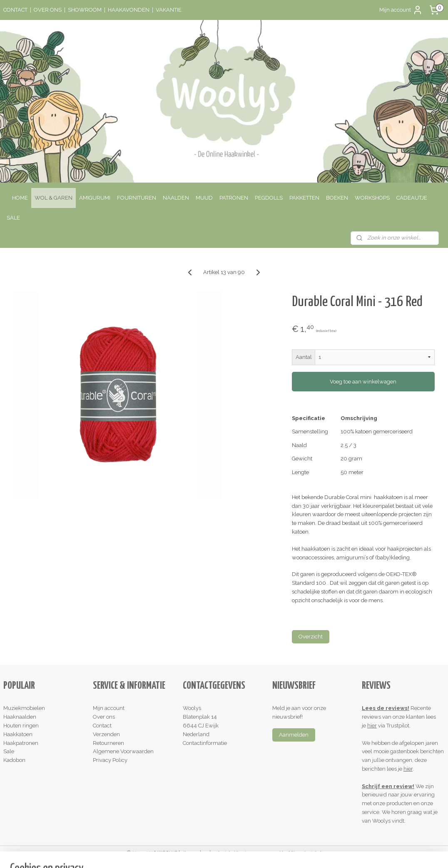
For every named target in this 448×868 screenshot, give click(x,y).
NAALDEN (176, 198)
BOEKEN (337, 198)
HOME (20, 198)
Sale (9, 751)
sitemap (190, 853)
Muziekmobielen (24, 708)
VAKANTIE (169, 10)
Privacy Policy (110, 760)
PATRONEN (234, 198)
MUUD (204, 198)
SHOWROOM (85, 10)
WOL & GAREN (54, 198)
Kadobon (14, 760)
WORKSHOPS (372, 198)
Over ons (104, 717)
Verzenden (106, 734)
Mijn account (401, 10)
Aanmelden (294, 735)
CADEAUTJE (412, 198)
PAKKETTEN (304, 198)
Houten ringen (21, 726)
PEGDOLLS (269, 198)
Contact (102, 726)
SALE (13, 218)
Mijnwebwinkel (305, 853)
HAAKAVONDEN (129, 10)
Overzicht (311, 637)
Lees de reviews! (386, 708)
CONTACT (15, 10)
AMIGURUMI (95, 198)
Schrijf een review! (388, 786)
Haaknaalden (20, 717)
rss (205, 853)
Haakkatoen (18, 734)
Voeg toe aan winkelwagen (363, 382)
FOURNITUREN (137, 198)
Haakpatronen (21, 743)
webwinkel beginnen (235, 853)
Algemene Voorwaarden (123, 751)
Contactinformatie (205, 743)
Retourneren (108, 743)
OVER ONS (48, 10)
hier (372, 726)
